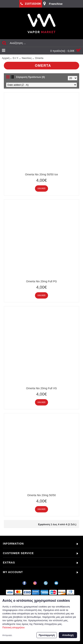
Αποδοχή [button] (68, 635)
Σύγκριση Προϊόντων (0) (30, 77)
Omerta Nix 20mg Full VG (41, 388)
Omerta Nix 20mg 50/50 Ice (41, 174)
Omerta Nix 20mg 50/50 (42, 495)
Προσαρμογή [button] (47, 635)
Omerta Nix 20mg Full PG (41, 281)
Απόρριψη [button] (7, 635)
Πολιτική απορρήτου (13, 627)
